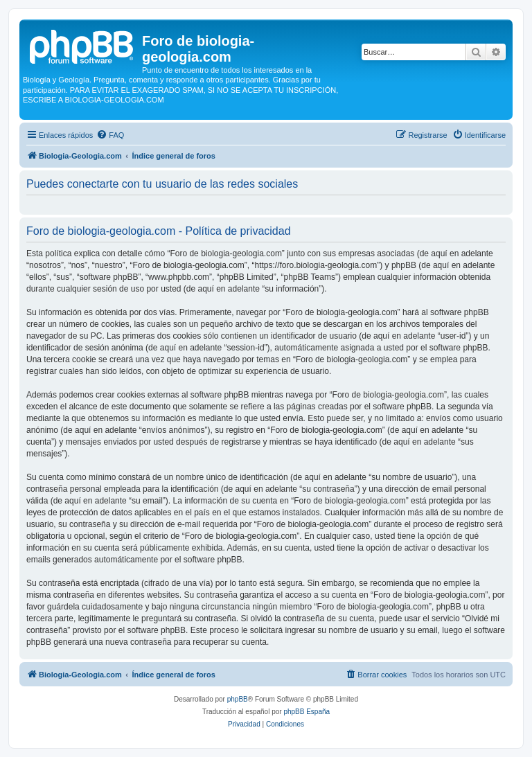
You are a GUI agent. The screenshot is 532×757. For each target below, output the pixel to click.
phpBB (238, 699)
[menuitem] (110, 135)
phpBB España (307, 712)
